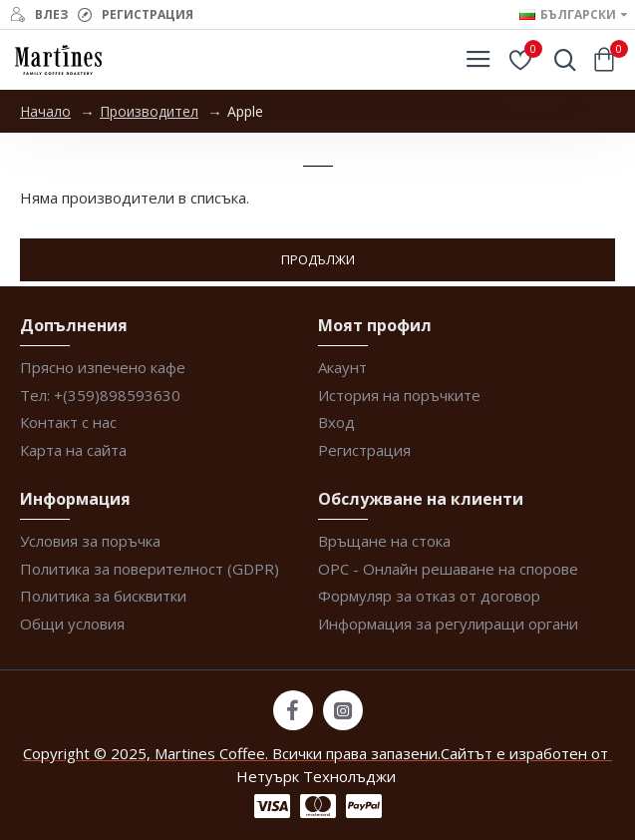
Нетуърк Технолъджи (316, 776)
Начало (45, 111)
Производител (149, 111)
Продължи (318, 259)
